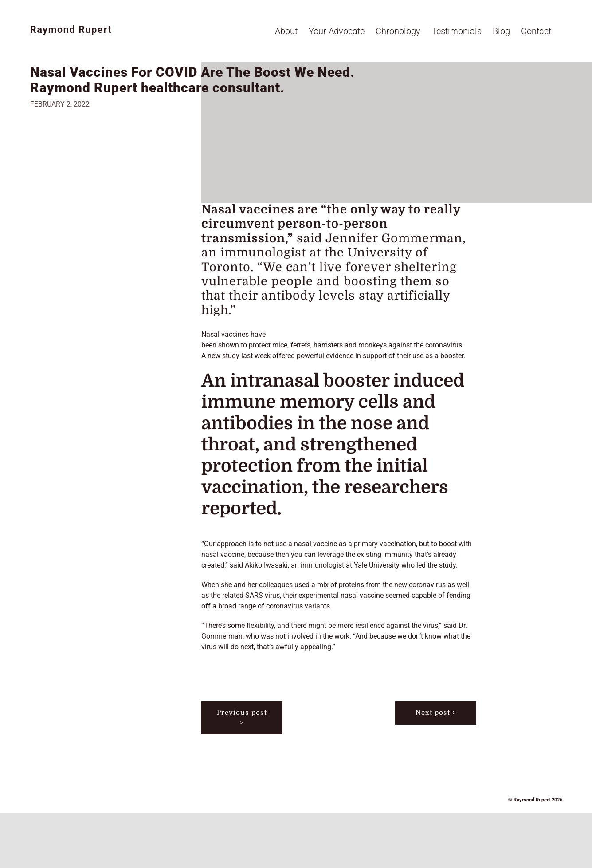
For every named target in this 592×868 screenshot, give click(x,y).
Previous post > (242, 718)
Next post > (436, 713)
